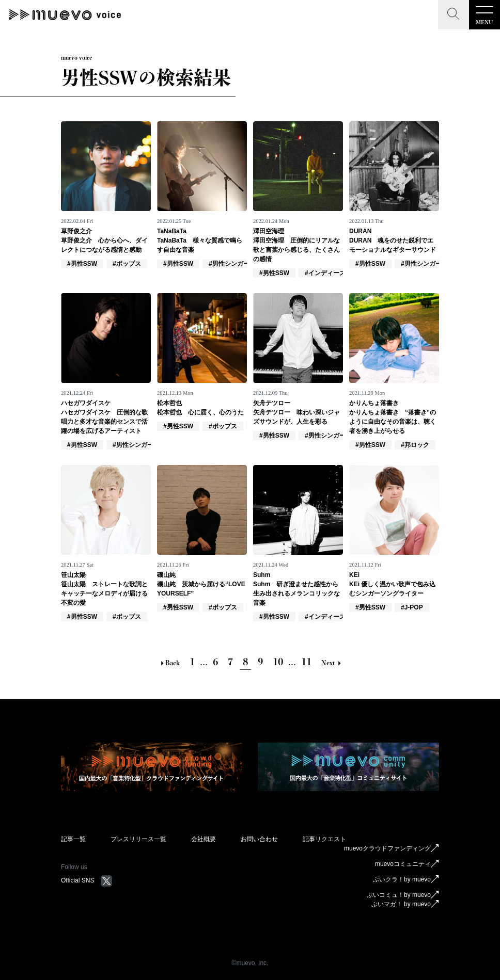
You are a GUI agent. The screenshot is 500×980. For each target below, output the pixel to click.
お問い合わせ (259, 839)
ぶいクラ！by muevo (406, 879)
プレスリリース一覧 (138, 839)
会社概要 (204, 839)
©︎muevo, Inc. (250, 963)
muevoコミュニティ (407, 864)
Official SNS (87, 880)
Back (169, 663)
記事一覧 (73, 839)
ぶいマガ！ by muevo (405, 904)
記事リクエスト (324, 839)
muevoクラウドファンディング (392, 848)
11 (306, 662)
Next (331, 663)
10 (278, 662)
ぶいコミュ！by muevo (403, 895)
